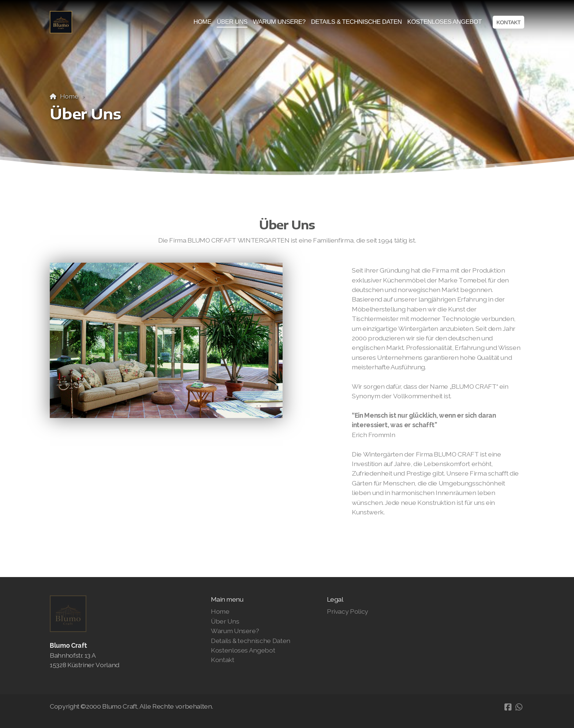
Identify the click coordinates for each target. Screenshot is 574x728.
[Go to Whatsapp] (519, 707)
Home (69, 96)
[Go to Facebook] (508, 707)
